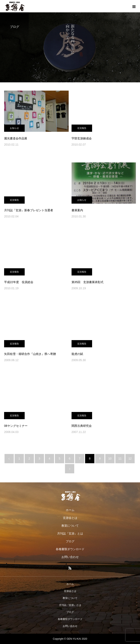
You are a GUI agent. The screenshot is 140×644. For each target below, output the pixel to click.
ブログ (70, 541)
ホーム (70, 510)
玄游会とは (70, 518)
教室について (70, 526)
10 (110, 458)
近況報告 (82, 128)
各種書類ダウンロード (70, 549)
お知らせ (14, 128)
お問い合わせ (70, 557)
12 (130, 458)
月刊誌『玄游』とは (70, 533)
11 (120, 458)
